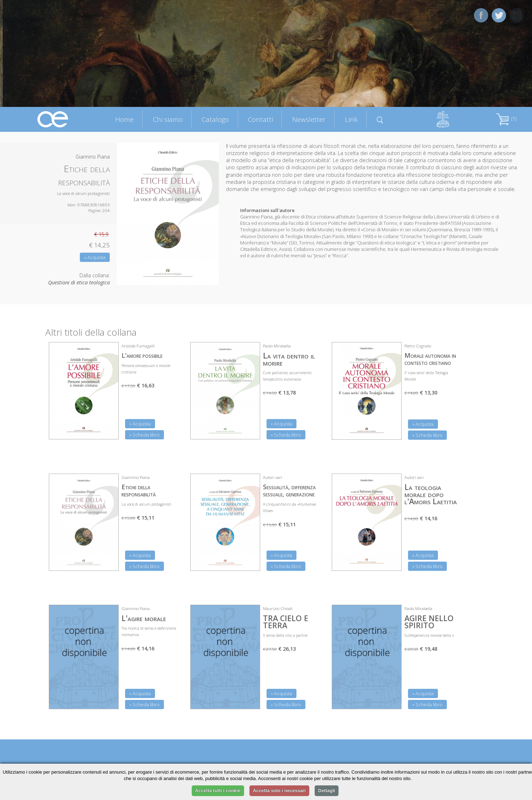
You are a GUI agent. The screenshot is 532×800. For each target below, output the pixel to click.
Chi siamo (168, 119)
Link (351, 119)
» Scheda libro (144, 435)
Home (124, 119)
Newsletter (309, 119)
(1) (506, 119)
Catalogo (215, 119)
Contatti (260, 119)
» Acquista (95, 257)
